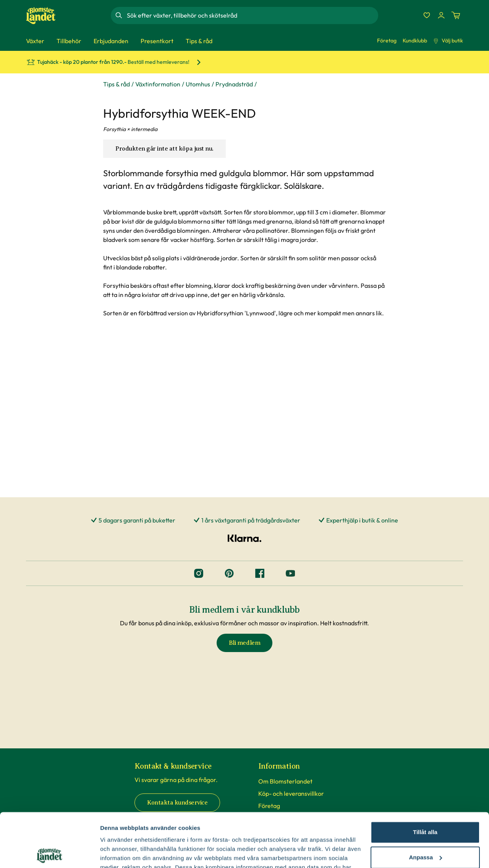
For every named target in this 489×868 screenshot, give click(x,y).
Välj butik (448, 41)
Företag (387, 41)
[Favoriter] (427, 15)
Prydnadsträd (234, 84)
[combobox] (252, 15)
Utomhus (198, 84)
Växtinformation (158, 84)
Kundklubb (415, 41)
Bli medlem (244, 643)
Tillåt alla (425, 778)
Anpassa (425, 803)
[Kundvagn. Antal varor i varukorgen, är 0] (456, 15)
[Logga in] (441, 15)
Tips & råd (117, 84)
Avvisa (425, 828)
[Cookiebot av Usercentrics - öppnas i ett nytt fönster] (49, 853)
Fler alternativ (119, 853)
